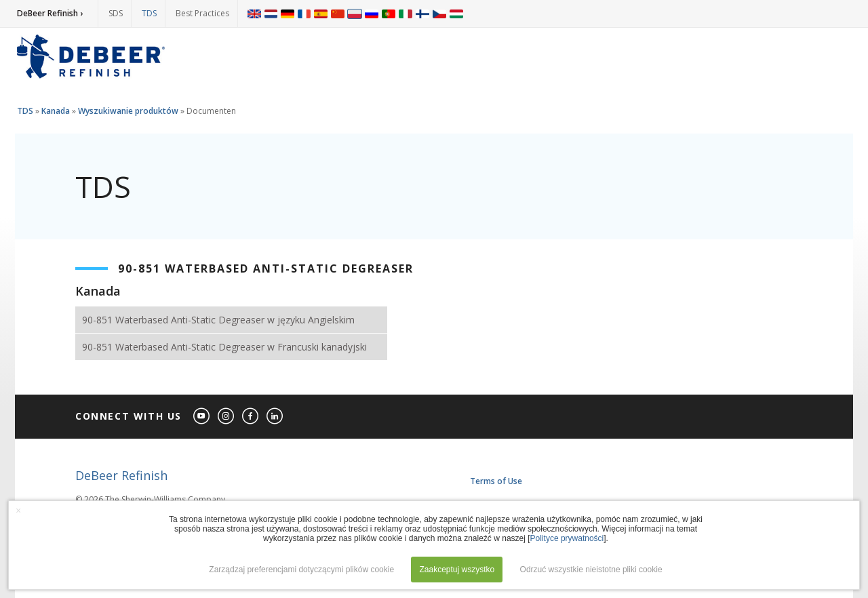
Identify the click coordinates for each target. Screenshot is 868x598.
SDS (116, 13)
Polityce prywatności (567, 538)
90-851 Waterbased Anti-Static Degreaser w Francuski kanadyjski (224, 347)
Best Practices (202, 13)
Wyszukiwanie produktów (128, 111)
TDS (149, 13)
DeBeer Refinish (121, 475)
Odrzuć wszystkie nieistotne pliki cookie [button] (591, 570)
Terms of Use (496, 481)
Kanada (56, 111)
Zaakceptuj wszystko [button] (457, 570)
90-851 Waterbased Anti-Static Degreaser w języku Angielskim (218, 320)
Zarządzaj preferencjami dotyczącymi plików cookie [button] (301, 570)
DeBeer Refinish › (50, 13)
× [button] (18, 511)
